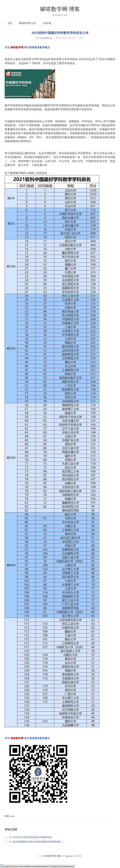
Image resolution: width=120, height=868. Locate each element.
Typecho (68, 856)
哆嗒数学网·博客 (60, 9)
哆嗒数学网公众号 (27, 23)
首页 (10, 23)
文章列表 (47, 23)
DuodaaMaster (46, 38)
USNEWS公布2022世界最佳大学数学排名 (32, 837)
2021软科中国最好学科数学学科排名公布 (60, 33)
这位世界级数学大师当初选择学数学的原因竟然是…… (39, 842)
